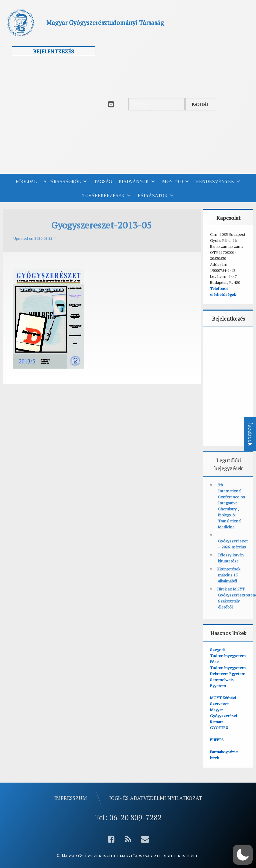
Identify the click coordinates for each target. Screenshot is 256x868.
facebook (250, 434)
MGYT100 (176, 181)
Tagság (103, 181)
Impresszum (71, 798)
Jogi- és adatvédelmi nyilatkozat (156, 798)
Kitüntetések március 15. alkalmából (229, 575)
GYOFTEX (219, 728)
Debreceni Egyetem (228, 674)
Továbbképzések (107, 195)
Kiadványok (137, 181)
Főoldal (26, 181)
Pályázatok (156, 195)
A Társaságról (65, 181)
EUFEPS (217, 740)
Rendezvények (218, 181)
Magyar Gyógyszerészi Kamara (223, 716)
